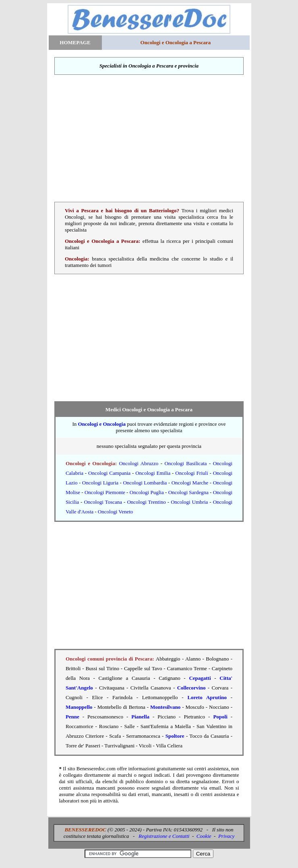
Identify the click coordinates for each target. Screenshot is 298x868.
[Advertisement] (149, 138)
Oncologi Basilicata (185, 463)
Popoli (220, 717)
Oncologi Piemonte (105, 492)
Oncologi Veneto (116, 512)
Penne (72, 717)
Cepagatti (200, 678)
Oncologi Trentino (146, 502)
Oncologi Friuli (191, 473)
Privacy (226, 836)
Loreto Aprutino (207, 697)
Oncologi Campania (109, 473)
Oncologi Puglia (147, 492)
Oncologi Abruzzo (139, 463)
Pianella (140, 717)
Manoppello (79, 707)
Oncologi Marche (190, 483)
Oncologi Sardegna (188, 492)
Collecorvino (191, 688)
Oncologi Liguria (100, 483)
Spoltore (175, 736)
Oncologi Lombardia (145, 483)
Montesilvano (165, 707)
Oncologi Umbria (189, 502)
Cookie (204, 836)
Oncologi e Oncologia (101, 424)
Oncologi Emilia (153, 473)
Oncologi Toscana (103, 502)
